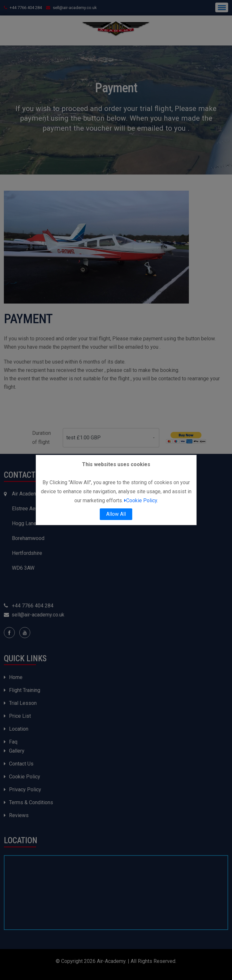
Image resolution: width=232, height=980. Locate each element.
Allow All (116, 514)
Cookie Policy (141, 500)
